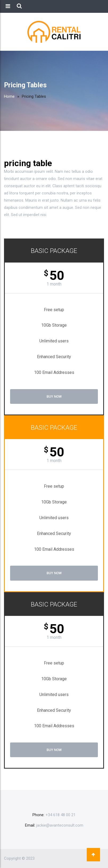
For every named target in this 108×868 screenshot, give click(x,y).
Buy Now (54, 396)
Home (9, 96)
